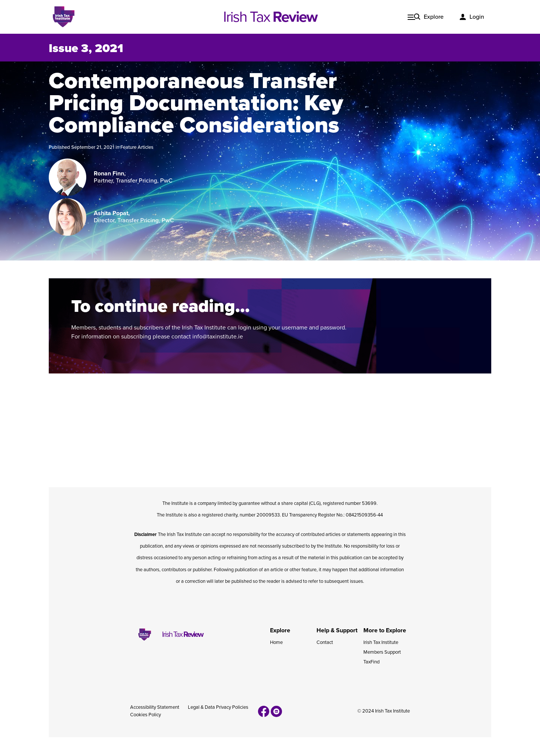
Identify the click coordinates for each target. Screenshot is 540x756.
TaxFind (371, 662)
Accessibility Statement (155, 707)
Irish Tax (270, 17)
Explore (434, 17)
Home (276, 642)
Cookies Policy (145, 715)
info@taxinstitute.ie (218, 337)
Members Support (382, 652)
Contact (325, 642)
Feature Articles (137, 147)
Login (477, 17)
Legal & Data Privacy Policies (218, 707)
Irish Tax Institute (381, 642)
